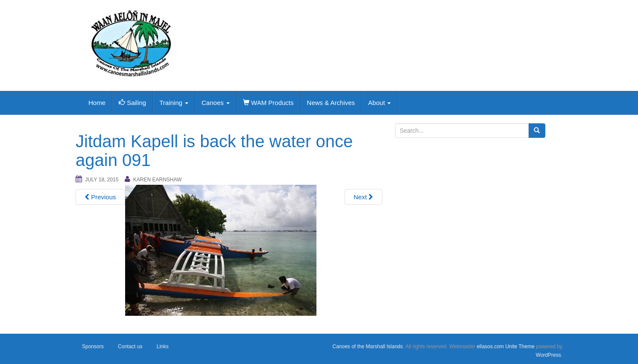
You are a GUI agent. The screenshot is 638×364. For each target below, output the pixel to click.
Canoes (216, 103)
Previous (100, 197)
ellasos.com (490, 347)
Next (363, 197)
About (379, 103)
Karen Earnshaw (158, 180)
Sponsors (93, 347)
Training (174, 103)
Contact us (130, 347)
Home (97, 103)
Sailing (132, 103)
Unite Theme (520, 347)
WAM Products (268, 103)
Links (163, 347)
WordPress (549, 355)
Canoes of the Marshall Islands (367, 347)
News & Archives (331, 103)
